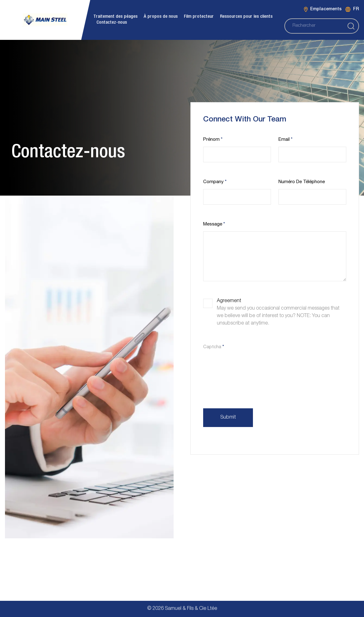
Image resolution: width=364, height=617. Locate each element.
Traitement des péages (115, 17)
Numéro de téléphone (302, 182)
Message (214, 224)
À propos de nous (161, 17)
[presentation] (250, 368)
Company (215, 182)
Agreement (229, 301)
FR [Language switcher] (352, 9)
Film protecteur (199, 17)
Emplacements (323, 9)
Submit (228, 418)
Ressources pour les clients (246, 17)
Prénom (213, 140)
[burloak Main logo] (45, 20)
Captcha (214, 347)
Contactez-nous (112, 23)
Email (285, 140)
